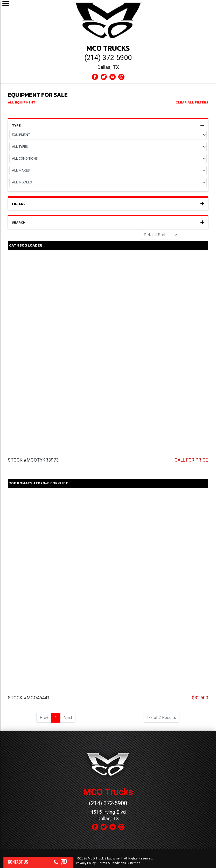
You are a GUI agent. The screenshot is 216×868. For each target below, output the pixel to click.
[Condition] (108, 159)
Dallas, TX (108, 67)
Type (108, 125)
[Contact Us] (38, 861)
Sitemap (134, 863)
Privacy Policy (86, 863)
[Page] (108, 135)
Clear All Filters (192, 102)
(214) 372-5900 (108, 58)
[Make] (108, 170)
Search (108, 222)
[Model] (108, 182)
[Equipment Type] (108, 147)
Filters (108, 204)
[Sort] (160, 235)
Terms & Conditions (112, 863)
